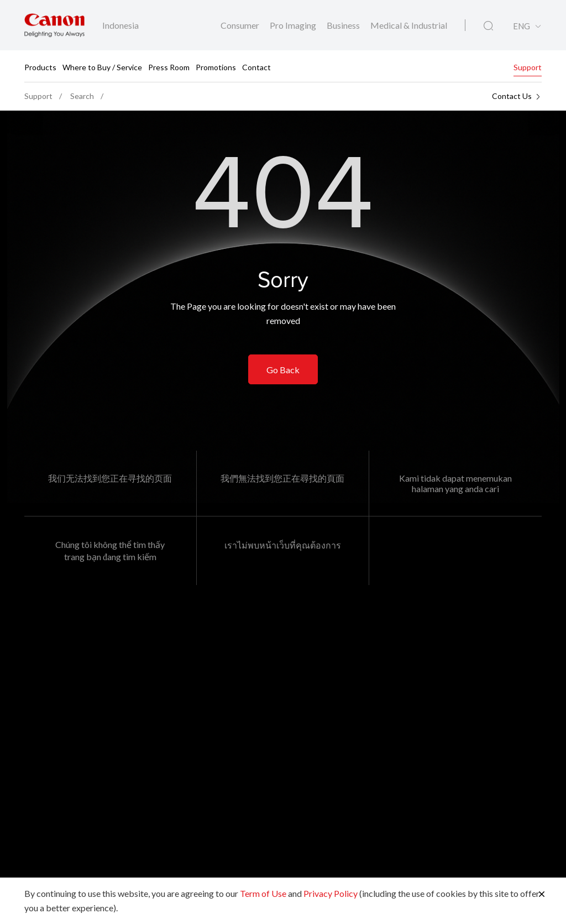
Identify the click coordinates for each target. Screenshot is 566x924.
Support (528, 67)
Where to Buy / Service (102, 67)
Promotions (216, 67)
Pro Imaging (294, 25)
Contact (256, 67)
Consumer (241, 25)
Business (344, 25)
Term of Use (263, 893)
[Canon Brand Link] (54, 25)
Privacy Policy (331, 893)
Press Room (169, 67)
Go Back (283, 370)
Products (40, 67)
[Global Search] (488, 26)
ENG (522, 26)
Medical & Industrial (409, 25)
